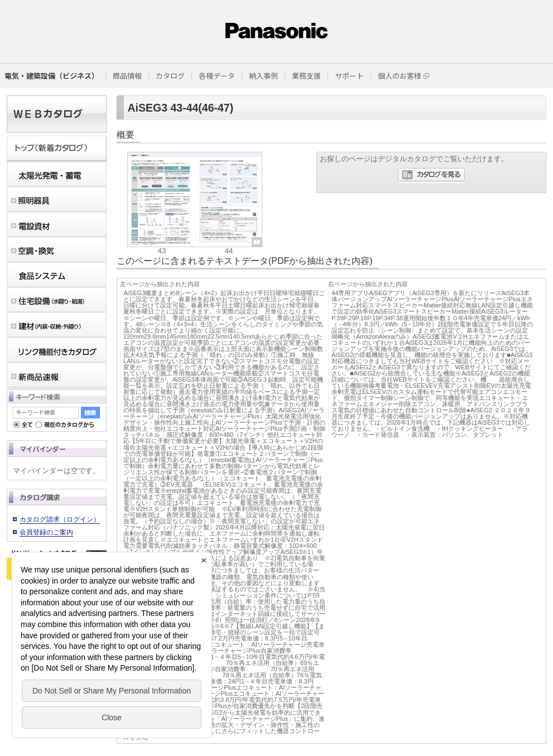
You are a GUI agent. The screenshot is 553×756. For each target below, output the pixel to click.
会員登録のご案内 (46, 532)
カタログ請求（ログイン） (60, 519)
